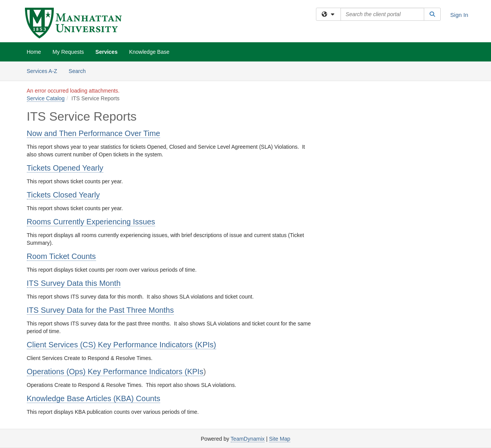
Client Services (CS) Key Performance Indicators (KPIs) (122, 345)
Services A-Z (42, 71)
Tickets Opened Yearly (65, 168)
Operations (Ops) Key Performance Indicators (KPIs (115, 372)
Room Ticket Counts (61, 256)
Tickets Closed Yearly (63, 195)
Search (80, 71)
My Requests (68, 52)
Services (107, 52)
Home (34, 52)
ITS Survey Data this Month (74, 283)
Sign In (459, 15)
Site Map (280, 439)
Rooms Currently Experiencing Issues (91, 222)
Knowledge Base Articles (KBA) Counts (94, 398)
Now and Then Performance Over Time (94, 133)
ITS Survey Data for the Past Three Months (100, 310)
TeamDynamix (248, 439)
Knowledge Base (149, 52)
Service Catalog (46, 98)
